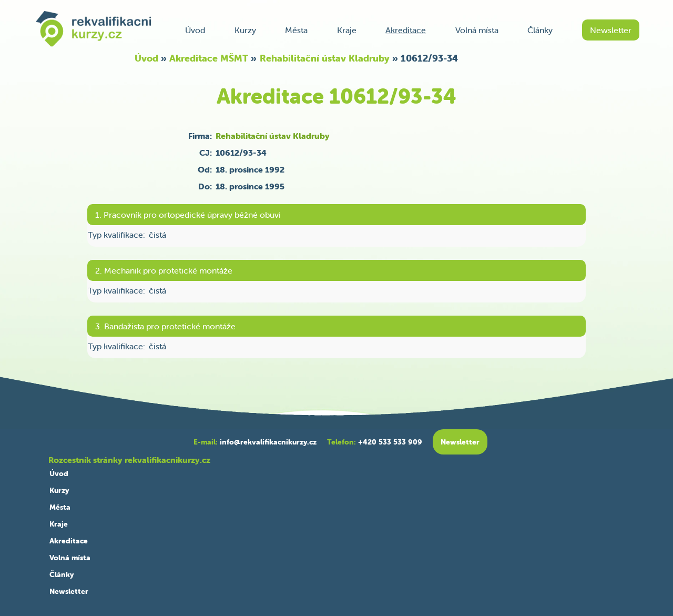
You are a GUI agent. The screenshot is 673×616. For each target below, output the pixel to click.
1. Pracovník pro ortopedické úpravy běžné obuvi (188, 215)
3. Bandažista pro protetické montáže (165, 326)
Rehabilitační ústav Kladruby (325, 58)
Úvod (195, 30)
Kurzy (245, 30)
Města (296, 30)
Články (540, 30)
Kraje (347, 30)
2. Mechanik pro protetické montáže (164, 270)
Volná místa (477, 30)
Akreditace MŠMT (209, 58)
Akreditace (406, 30)
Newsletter (611, 30)
